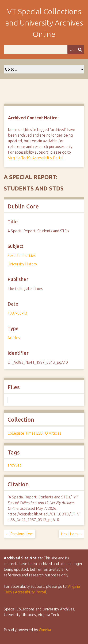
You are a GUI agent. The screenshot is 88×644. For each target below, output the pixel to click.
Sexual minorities (22, 255)
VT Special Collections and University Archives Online (44, 23)
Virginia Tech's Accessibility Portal (36, 158)
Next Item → (72, 534)
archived (15, 465)
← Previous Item (19, 534)
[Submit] (80, 50)
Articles (14, 338)
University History (22, 264)
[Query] (44, 50)
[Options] (72, 50)
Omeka (45, 630)
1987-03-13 (17, 313)
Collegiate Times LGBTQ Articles (34, 433)
